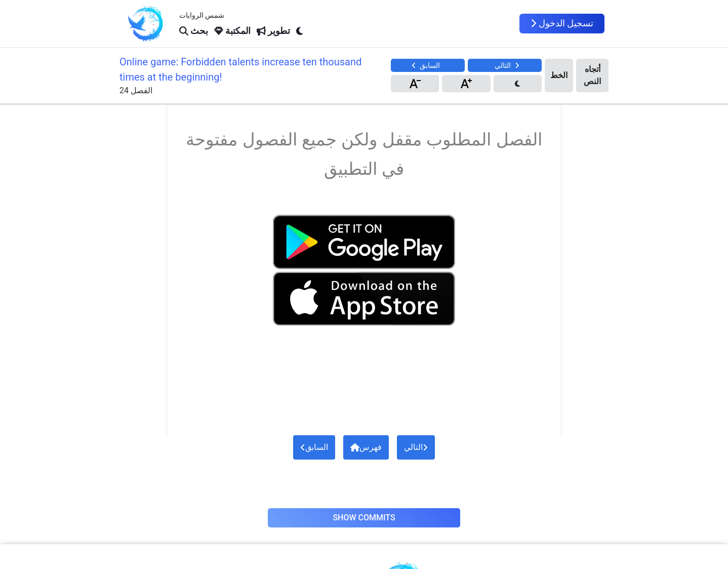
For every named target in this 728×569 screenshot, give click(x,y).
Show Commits (364, 518)
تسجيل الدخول (562, 23)
